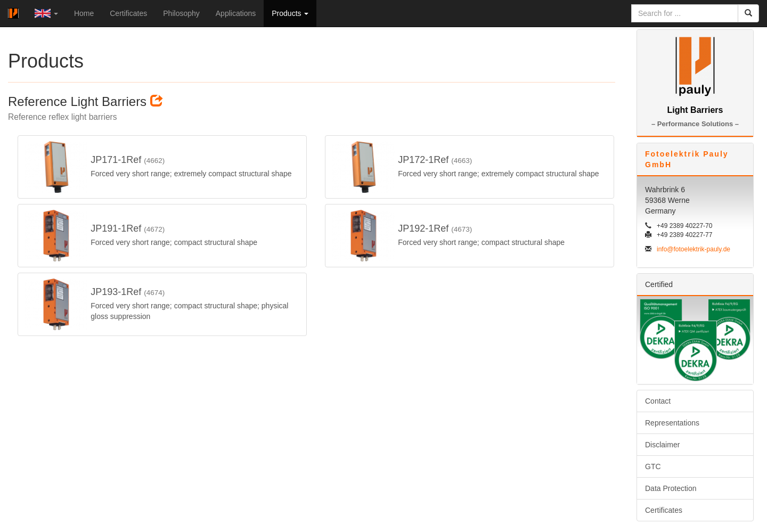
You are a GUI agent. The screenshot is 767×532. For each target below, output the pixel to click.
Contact (658, 401)
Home (84, 13)
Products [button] (290, 13)
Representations (672, 423)
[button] (46, 13)
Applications (236, 13)
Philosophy (181, 13)
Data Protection (671, 488)
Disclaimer (662, 445)
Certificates (128, 13)
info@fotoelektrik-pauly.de (693, 249)
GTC (653, 466)
